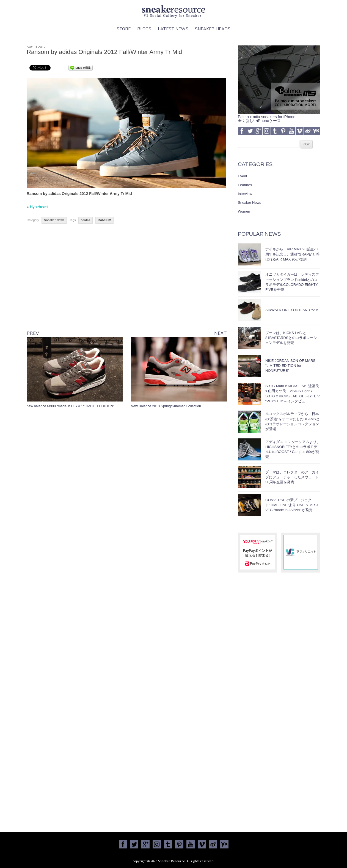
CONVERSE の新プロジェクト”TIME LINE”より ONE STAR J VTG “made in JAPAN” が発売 (291, 505)
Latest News (173, 29)
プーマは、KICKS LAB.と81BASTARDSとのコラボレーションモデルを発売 (291, 338)
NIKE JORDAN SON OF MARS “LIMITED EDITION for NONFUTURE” (290, 366)
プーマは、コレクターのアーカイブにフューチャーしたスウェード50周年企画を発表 (292, 477)
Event (242, 176)
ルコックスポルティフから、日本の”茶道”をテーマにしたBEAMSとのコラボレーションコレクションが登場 (292, 421)
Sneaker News (54, 220)
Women (244, 211)
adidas (86, 220)
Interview (245, 194)
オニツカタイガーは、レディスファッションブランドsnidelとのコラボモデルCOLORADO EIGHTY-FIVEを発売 (292, 282)
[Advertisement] (127, 281)
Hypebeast (39, 207)
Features (245, 185)
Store (124, 29)
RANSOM (105, 220)
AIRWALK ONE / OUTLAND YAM (292, 310)
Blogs (144, 29)
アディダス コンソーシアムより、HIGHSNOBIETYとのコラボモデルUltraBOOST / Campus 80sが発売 (293, 449)
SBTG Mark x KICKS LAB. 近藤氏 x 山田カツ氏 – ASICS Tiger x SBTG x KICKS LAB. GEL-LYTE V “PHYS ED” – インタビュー (293, 394)
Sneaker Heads (213, 29)
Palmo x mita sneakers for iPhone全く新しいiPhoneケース (279, 117)
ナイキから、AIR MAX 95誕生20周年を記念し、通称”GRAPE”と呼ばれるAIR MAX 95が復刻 (292, 254)
